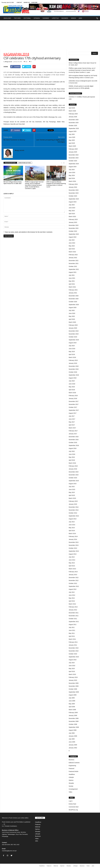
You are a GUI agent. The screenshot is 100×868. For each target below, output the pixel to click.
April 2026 (72, 108)
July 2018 (72, 381)
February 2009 (73, 713)
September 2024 (74, 164)
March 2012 (72, 604)
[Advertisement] (50, 35)
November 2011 (74, 616)
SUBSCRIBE (34, 2)
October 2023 (73, 196)
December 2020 (74, 296)
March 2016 (72, 463)
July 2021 (72, 275)
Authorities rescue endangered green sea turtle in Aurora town (83, 82)
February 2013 (73, 572)
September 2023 (74, 199)
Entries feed (72, 804)
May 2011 (72, 633)
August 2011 (73, 624)
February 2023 (73, 219)
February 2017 (73, 431)
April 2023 (72, 214)
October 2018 (73, 372)
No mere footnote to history (14, 140)
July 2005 (72, 739)
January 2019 (73, 363)
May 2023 (72, 211)
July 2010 (72, 663)
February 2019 (73, 360)
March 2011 (72, 639)
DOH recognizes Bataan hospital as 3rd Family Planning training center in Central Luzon (56, 184)
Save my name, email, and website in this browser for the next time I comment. (29, 232)
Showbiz (71, 783)
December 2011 (74, 613)
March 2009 (72, 710)
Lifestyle (71, 777)
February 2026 (73, 114)
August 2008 (73, 730)
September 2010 (74, 657)
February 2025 (73, 149)
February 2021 (73, 290)
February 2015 (73, 501)
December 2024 (74, 155)
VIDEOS (73, 18)
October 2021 (73, 266)
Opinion (71, 780)
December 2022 (74, 225)
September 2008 (74, 727)
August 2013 (73, 554)
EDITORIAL (27, 18)
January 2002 (73, 748)
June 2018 (72, 384)
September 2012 (74, 586)
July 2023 (72, 205)
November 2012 (74, 580)
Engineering (72, 766)
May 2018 (72, 387)
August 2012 (73, 589)
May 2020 (72, 316)
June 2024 (72, 172)
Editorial (38, 827)
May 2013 (72, 563)
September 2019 (74, 340)
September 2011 (74, 622)
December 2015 (74, 472)
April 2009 (72, 707)
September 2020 (74, 305)
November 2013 (74, 545)
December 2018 (74, 366)
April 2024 (72, 178)
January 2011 (73, 645)
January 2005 (73, 745)
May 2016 (72, 457)
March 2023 (72, 217)
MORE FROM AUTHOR (25, 163)
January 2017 (73, 434)
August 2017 (73, 413)
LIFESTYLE (55, 18)
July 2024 (72, 170)
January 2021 (73, 293)
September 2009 (74, 692)
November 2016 (74, 440)
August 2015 (73, 484)
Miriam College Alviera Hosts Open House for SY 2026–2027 (13, 183)
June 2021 (72, 278)
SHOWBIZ (46, 18)
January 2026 (73, 117)
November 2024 (74, 158)
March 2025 (72, 146)
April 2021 (72, 284)
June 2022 (72, 243)
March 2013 (72, 569)
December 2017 (74, 401)
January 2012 (73, 610)
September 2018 (74, 375)
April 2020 (72, 319)
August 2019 (73, 343)
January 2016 (73, 469)
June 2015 (72, 489)
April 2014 (72, 531)
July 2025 (72, 134)
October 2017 (73, 407)
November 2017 (74, 404)
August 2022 (73, 237)
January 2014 (73, 539)
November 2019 (74, 334)
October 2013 (73, 548)
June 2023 (72, 208)
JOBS (80, 18)
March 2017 (72, 428)
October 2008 (73, 724)
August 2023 (73, 202)
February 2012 (73, 607)
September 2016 (74, 445)
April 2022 (72, 249)
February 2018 (73, 396)
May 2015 (72, 492)
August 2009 (73, 695)
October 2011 (73, 619)
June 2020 (72, 313)
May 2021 (72, 281)
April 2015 (72, 495)
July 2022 (72, 240)
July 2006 (72, 733)
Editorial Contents (74, 763)
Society (71, 786)
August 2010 (73, 660)
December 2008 (74, 718)
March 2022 (72, 252)
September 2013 (74, 551)
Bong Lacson (9, 62)
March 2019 (72, 357)
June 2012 (72, 595)
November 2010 (74, 651)
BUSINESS (65, 18)
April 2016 (72, 460)
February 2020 (73, 325)
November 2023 (74, 193)
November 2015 (74, 475)
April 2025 (72, 143)
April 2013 (72, 566)
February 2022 (73, 255)
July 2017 (72, 416)
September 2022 (74, 234)
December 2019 (74, 331)
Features (38, 824)
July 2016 (72, 451)
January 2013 (73, 575)
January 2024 (73, 187)
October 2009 (73, 689)
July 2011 (72, 627)
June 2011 (72, 630)
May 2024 (72, 175)
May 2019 (72, 352)
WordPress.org (73, 810)
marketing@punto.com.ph (9, 851)
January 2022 (73, 258)
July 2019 (72, 346)
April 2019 (72, 354)
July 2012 (72, 592)
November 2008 (74, 721)
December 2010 (74, 648)
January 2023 (73, 222)
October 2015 (73, 478)
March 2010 (72, 674)
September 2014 (74, 516)
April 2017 (72, 425)
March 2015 (72, 498)
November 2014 (74, 510)
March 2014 (72, 533)
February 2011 (73, 642)
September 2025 (74, 128)
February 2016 (73, 466)
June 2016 (72, 454)
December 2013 (74, 542)
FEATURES (17, 18)
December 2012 (74, 578)
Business (72, 760)
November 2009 (74, 686)
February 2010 (73, 677)
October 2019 (73, 337)
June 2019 (72, 349)
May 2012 (72, 598)
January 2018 (73, 398)
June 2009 (72, 701)
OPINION (37, 18)
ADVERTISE (27, 2)
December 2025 (74, 120)
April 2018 (72, 390)
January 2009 (73, 715)
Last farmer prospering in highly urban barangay (50, 141)
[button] (97, 18)
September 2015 (74, 481)
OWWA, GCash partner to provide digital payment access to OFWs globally (81, 87)
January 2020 (73, 328)
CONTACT (19, 2)
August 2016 (73, 448)
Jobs (37, 841)
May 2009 (72, 704)
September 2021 (74, 269)
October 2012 (73, 583)
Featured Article (74, 771)
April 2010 (72, 671)
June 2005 (72, 742)
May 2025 (72, 140)
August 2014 (73, 519)
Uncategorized (73, 789)
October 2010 (73, 654)
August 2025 (73, 131)
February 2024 (73, 184)
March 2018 (72, 393)
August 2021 (73, 272)
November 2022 (74, 228)
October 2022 (73, 231)
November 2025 (74, 123)
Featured (71, 769)
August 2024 (73, 167)
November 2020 (74, 299)
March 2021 (72, 287)
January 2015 (73, 504)
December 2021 (74, 261)
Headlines (72, 774)
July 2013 (72, 557)
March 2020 (72, 322)
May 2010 (72, 669)
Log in (71, 801)
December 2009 (74, 683)
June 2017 (72, 419)
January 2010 (73, 680)
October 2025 (73, 126)
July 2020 (72, 310)
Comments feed (74, 807)
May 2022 (72, 246)
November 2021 (74, 263)
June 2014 (72, 525)
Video (71, 792)
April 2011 (72, 636)
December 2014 (74, 507)
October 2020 (73, 302)
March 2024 (72, 181)
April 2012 (72, 601)
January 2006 (73, 736)
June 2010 (72, 666)
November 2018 (74, 369)
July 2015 (72, 487)
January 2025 (73, 152)
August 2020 (73, 307)
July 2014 (72, 522)
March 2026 (72, 111)
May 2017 (72, 422)
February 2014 (73, 536)
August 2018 (73, 378)
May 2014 (72, 528)
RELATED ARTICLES (10, 163)
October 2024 (73, 161)
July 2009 (72, 698)
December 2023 (74, 190)
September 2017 (74, 410)
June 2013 (72, 560)
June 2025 (72, 137)
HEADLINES (7, 18)
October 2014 (73, 513)
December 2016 (74, 437)
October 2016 (73, 443)
